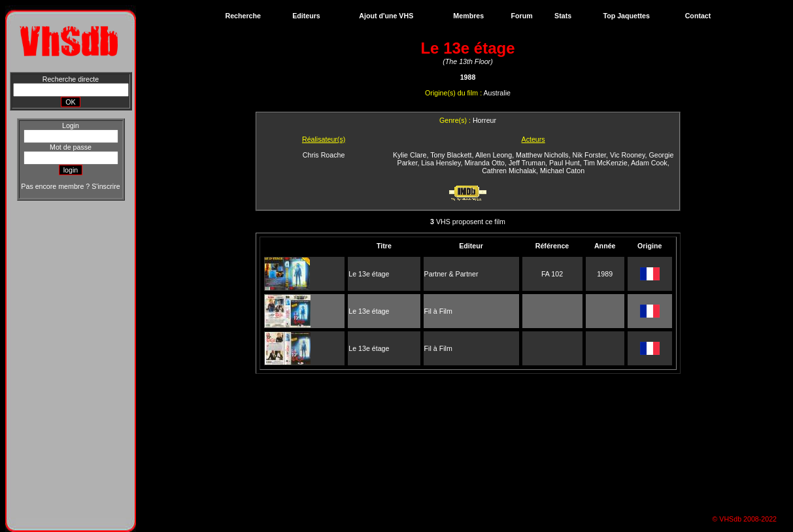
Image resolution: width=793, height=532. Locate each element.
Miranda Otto (484, 163)
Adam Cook (649, 163)
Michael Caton (562, 171)
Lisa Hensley (441, 163)
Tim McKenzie (606, 163)
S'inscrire (106, 186)
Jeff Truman (527, 163)
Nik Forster (590, 155)
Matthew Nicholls (542, 155)
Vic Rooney (628, 155)
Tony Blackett (451, 155)
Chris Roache (324, 155)
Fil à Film (438, 311)
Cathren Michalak (509, 171)
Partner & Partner (451, 274)
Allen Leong (494, 155)
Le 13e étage (369, 274)
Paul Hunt (565, 163)
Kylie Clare (410, 155)
